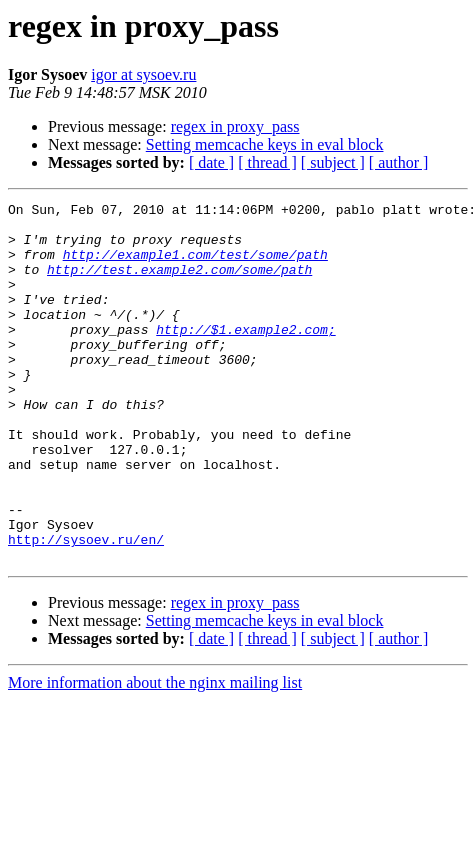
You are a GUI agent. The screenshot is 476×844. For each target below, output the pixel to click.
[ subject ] (333, 162)
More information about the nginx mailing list (155, 754)
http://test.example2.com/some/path (179, 284)
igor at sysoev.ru (143, 74)
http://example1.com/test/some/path (195, 266)
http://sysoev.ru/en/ (86, 608)
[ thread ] (267, 162)
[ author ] (399, 162)
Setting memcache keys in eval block (265, 144)
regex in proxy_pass (235, 126)
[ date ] (211, 162)
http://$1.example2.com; (245, 356)
